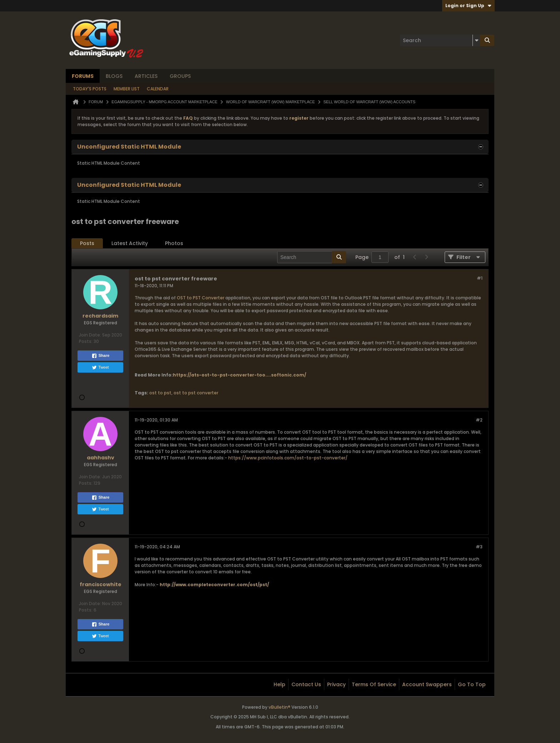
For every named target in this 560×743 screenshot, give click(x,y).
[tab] (87, 243)
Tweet (100, 368)
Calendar (158, 89)
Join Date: (90, 335)
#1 (480, 278)
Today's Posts (90, 89)
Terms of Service (374, 684)
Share (101, 356)
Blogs (114, 76)
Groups (180, 76)
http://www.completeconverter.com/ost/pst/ (214, 585)
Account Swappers (427, 684)
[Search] (440, 40)
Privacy (336, 684)
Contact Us (306, 684)
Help (279, 684)
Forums (83, 76)
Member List (127, 89)
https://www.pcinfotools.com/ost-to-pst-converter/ (288, 458)
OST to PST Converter (201, 298)
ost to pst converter (196, 393)
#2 (479, 420)
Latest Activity (130, 243)
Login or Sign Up (468, 6)
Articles (146, 76)
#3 (479, 547)
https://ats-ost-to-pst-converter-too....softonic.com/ (239, 375)
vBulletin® (279, 707)
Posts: (86, 341)
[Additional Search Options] (476, 40)
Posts (87, 243)
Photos (174, 243)
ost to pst (160, 393)
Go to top (472, 684)
